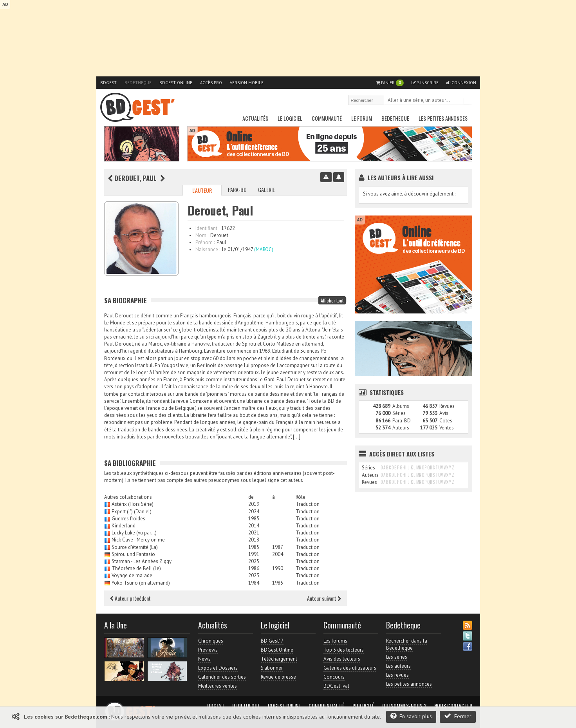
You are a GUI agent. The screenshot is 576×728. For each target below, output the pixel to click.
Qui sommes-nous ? (404, 706)
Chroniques (211, 641)
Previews (208, 650)
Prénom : (205, 242)
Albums (401, 406)
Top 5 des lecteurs (344, 650)
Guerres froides (128, 519)
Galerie (266, 189)
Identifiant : (207, 228)
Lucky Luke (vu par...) (134, 533)
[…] (297, 437)
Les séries (397, 657)
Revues (447, 406)
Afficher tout (332, 300)
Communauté (327, 118)
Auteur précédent (130, 598)
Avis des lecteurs (342, 659)
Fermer (458, 716)
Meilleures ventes (218, 686)
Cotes (446, 421)
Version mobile (247, 83)
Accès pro (211, 83)
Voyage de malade (132, 575)
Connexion (461, 83)
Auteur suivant (324, 598)
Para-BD (237, 189)
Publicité (363, 706)
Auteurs (401, 428)
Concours (334, 677)
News (204, 659)
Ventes (447, 428)
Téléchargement (279, 659)
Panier (390, 83)
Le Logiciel (290, 118)
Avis (444, 413)
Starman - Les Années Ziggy (142, 561)
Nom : (202, 235)
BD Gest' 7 (272, 641)
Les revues (397, 675)
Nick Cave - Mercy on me (138, 540)
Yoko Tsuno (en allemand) (141, 583)
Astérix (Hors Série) (133, 504)
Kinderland (124, 526)
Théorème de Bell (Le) (136, 568)
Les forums (335, 641)
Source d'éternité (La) (135, 547)
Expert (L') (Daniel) (132, 512)
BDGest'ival (336, 686)
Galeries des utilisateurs (350, 668)
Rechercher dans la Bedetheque (407, 644)
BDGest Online (176, 83)
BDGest (108, 83)
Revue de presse (278, 677)
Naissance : (208, 249)
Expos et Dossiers (218, 668)
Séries (399, 413)
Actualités (255, 118)
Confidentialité (327, 706)
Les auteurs (398, 666)
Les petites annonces (443, 118)
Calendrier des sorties (222, 677)
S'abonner (272, 668)
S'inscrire (425, 83)
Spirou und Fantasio (133, 554)
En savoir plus (411, 716)
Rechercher (467, 101)
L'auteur (202, 190)
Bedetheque (138, 83)
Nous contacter (453, 706)
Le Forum (362, 118)
